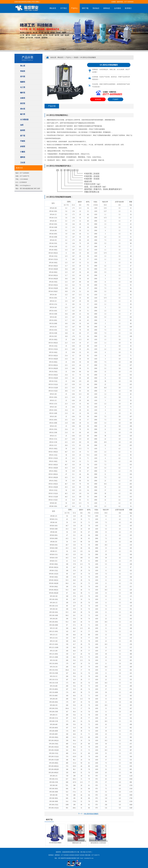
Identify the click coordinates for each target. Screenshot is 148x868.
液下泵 (23, 136)
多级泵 (23, 146)
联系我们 (128, 8)
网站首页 (53, 8)
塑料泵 (23, 157)
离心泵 (23, 66)
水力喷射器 (24, 120)
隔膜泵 (23, 82)
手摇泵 (23, 141)
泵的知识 (96, 8)
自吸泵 (23, 98)
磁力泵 (23, 114)
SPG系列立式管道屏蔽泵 (88, 57)
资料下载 (85, 8)
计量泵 (23, 152)
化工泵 (23, 87)
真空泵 (23, 103)
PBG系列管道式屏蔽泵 (91, 814)
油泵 (22, 125)
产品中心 (74, 8)
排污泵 (23, 76)
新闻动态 (107, 8)
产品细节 (115, 99)
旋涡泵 (23, 130)
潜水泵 (23, 109)
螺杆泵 (23, 93)
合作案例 (117, 8)
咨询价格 (98, 99)
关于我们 (64, 8)
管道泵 (23, 71)
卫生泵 (23, 163)
